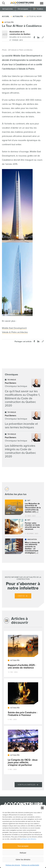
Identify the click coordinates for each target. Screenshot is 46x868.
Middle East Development (14, 328)
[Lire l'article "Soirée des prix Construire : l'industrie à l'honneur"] (23, 701)
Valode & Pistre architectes (15, 332)
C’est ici (21, 596)
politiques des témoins (28, 839)
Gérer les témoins (23, 859)
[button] (42, 808)
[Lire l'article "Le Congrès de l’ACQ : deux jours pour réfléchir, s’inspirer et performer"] (23, 750)
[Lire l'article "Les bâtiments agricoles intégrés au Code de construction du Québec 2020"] (23, 446)
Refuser (23, 853)
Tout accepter (23, 846)
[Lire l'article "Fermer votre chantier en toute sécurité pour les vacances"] (23, 527)
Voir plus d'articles (26, 785)
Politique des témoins (13, 865)
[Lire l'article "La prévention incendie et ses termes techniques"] (23, 420)
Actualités (8, 9)
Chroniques (23, 9)
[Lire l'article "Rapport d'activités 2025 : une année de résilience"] (23, 654)
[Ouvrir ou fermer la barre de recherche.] (3, 3)
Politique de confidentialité (30, 865)
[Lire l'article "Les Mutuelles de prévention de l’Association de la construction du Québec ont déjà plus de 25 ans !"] (23, 507)
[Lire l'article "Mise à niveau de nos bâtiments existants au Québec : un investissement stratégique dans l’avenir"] (23, 546)
